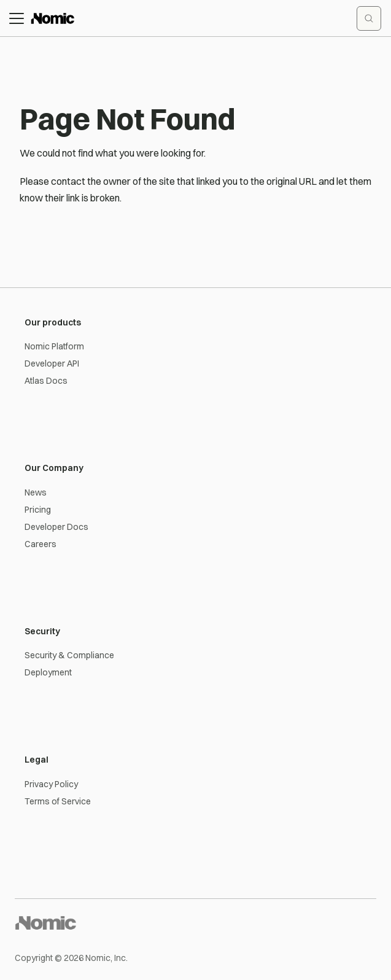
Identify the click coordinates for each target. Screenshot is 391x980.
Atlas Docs (46, 381)
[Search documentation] (369, 18)
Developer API (52, 364)
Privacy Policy (51, 784)
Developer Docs (56, 527)
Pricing (38, 510)
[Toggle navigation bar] (17, 18)
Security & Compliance (69, 655)
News (36, 492)
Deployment (48, 672)
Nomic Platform (54, 346)
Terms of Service (58, 801)
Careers (41, 544)
